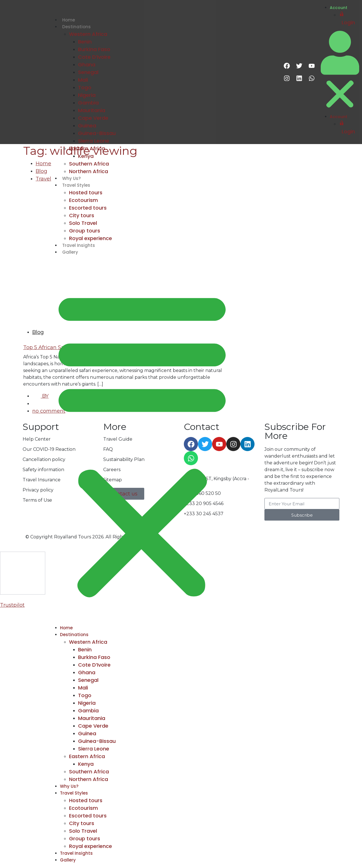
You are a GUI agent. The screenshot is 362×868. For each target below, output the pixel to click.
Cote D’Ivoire (94, 57)
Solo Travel (83, 223)
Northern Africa (89, 171)
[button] (142, 442)
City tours (82, 215)
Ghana (87, 65)
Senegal (88, 72)
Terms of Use (37, 500)
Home (69, 20)
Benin (85, 42)
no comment (49, 411)
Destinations (77, 27)
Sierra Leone (94, 141)
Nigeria (87, 95)
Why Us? (71, 178)
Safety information (43, 470)
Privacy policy (38, 490)
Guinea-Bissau (97, 133)
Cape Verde (93, 118)
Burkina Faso (94, 49)
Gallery (70, 252)
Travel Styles (76, 185)
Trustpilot (12, 605)
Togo (85, 87)
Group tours (85, 231)
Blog (41, 171)
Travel (43, 179)
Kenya (86, 156)
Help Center (37, 439)
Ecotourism (83, 200)
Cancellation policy (44, 459)
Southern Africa (89, 164)
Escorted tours (88, 208)
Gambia (88, 103)
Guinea (87, 126)
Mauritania (92, 110)
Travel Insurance (42, 480)
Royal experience (90, 238)
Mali (83, 80)
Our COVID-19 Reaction (49, 449)
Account (339, 8)
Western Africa (88, 34)
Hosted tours (86, 192)
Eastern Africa (87, 148)
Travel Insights (79, 245)
